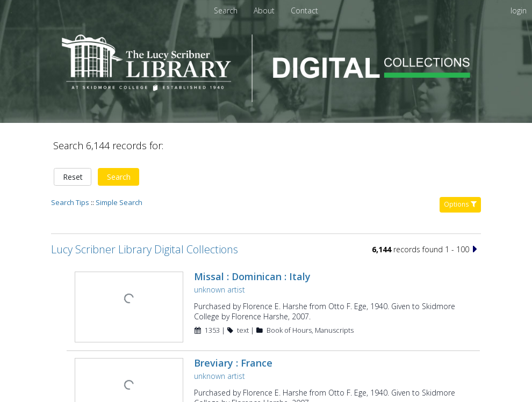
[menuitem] (265, 10)
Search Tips (70, 165)
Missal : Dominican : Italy (251, 239)
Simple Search (119, 165)
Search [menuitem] (226, 10)
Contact (304, 10)
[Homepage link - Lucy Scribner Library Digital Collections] (266, 99)
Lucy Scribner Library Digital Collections (145, 212)
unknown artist (218, 253)
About (265, 10)
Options (460, 167)
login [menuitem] (519, 10)
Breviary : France (232, 325)
